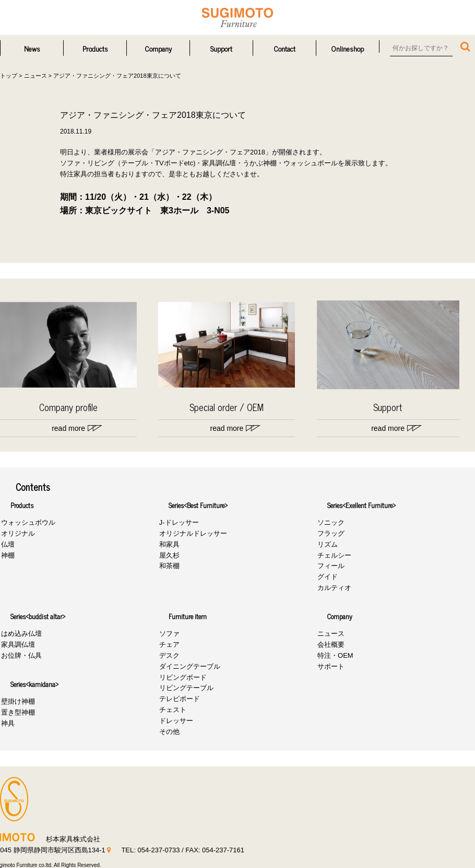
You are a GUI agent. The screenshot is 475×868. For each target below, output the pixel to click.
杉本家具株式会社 (238, 17)
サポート (330, 666)
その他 (168, 732)
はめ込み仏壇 (20, 634)
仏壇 (7, 544)
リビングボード (182, 677)
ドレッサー (175, 721)
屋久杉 (168, 555)
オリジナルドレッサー (192, 533)
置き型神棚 (17, 712)
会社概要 (330, 644)
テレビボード (179, 699)
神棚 (7, 555)
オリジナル (17, 533)
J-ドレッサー (178, 522)
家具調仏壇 (17, 644)
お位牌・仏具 (20, 655)
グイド (327, 577)
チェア (168, 644)
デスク (168, 655)
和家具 (168, 544)
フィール (330, 566)
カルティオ (334, 588)
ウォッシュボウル (27, 522)
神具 (7, 723)
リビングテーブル (185, 688)
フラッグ (330, 533)
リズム (327, 544)
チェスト (172, 710)
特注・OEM (335, 655)
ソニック (330, 522)
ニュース (330, 634)
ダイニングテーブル (189, 666)
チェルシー (334, 555)
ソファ (168, 634)
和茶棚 (168, 566)
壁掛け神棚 (17, 702)
